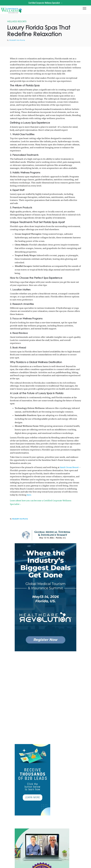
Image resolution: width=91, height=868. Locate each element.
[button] (84, 9)
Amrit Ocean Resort (83, 49)
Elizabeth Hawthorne (17, 40)
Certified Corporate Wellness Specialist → (45, 3)
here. (29, 495)
